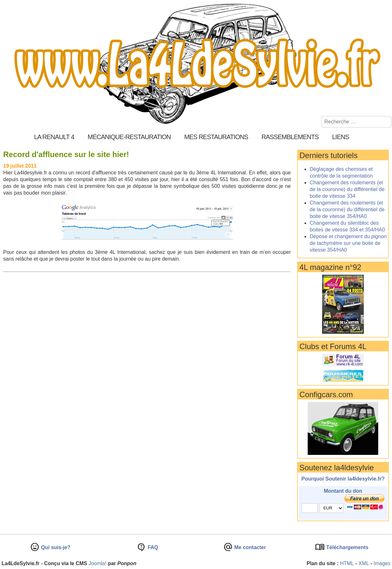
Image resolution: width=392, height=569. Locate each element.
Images (382, 563)
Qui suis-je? (55, 547)
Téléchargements (346, 547)
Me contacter (250, 547)
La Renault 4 (54, 137)
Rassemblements (290, 137)
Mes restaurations (216, 137)
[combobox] (356, 122)
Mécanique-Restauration (129, 137)
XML (364, 563)
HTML (347, 563)
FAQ (152, 547)
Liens (341, 137)
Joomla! (97, 563)
